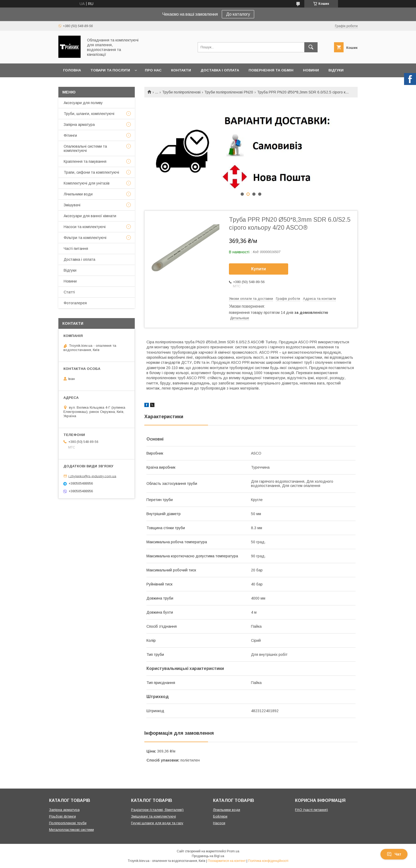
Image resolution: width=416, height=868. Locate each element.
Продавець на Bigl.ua (208, 856)
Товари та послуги (110, 70)
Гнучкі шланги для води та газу (157, 823)
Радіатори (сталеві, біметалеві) (157, 810)
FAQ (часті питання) (311, 810)
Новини (311, 70)
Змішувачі (72, 205)
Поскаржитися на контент (227, 861)
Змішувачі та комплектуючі (153, 816)
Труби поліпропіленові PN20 (229, 92)
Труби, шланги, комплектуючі (89, 114)
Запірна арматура (79, 125)
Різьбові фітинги (62, 816)
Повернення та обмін (271, 70)
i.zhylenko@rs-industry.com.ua (92, 476)
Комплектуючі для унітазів (87, 183)
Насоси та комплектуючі (85, 227)
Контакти (181, 70)
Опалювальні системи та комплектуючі (85, 148)
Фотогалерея (75, 303)
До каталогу (238, 14)
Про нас (153, 70)
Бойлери (220, 816)
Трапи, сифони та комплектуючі (91, 172)
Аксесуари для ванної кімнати (90, 216)
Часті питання (76, 249)
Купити (259, 269)
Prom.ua (233, 851)
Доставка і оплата (220, 70)
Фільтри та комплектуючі (85, 238)
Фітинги (70, 135)
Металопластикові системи (71, 830)
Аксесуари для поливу (83, 103)
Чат (394, 854)
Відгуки (336, 70)
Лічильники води (78, 194)
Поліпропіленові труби (68, 823)
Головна (72, 70)
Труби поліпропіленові (181, 92)
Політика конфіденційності (268, 861)
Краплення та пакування (85, 161)
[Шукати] (311, 47)
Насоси (219, 823)
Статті (69, 292)
